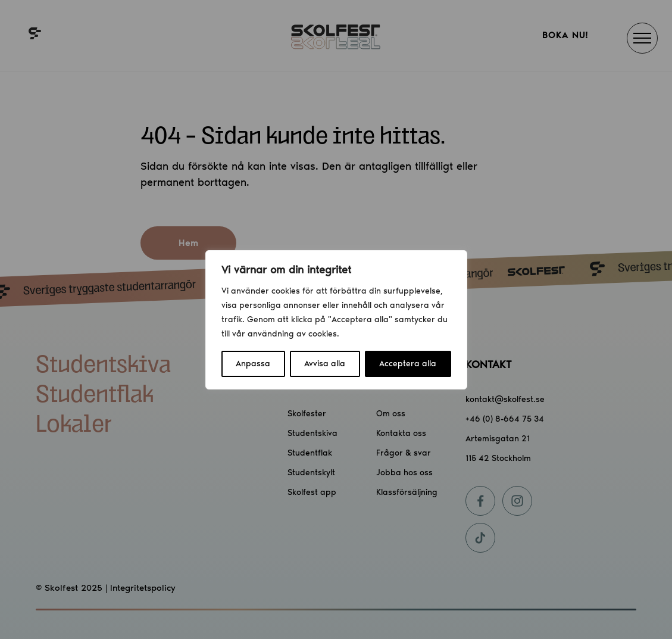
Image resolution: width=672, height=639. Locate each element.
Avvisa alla (325, 364)
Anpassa (253, 364)
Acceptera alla (408, 364)
